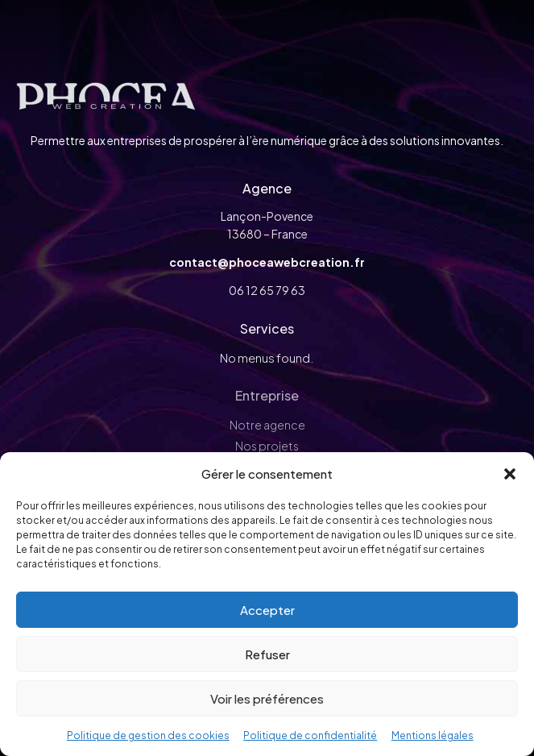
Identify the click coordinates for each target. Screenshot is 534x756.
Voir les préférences (267, 698)
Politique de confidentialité (310, 735)
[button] (510, 474)
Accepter (267, 610)
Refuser (267, 654)
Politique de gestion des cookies (148, 735)
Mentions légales (433, 735)
